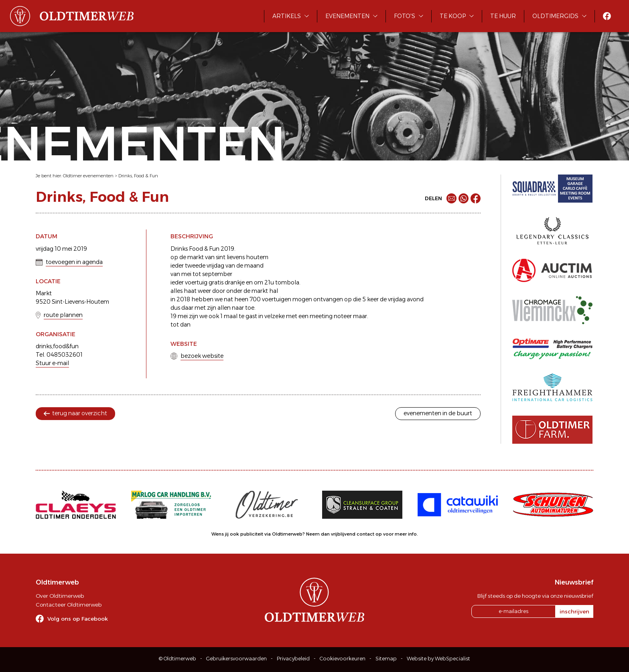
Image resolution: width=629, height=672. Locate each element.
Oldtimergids (555, 16)
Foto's (405, 16)
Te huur (503, 16)
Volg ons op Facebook (78, 619)
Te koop (453, 16)
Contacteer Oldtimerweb (69, 605)
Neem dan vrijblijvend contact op (344, 534)
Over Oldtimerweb (60, 596)
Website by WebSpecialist (438, 659)
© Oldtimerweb (178, 659)
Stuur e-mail (52, 363)
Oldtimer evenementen (88, 176)
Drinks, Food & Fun (138, 176)
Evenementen (347, 16)
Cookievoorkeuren (343, 659)
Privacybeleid (293, 659)
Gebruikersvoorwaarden (236, 659)
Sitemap (386, 659)
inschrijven (574, 611)
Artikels (287, 16)
